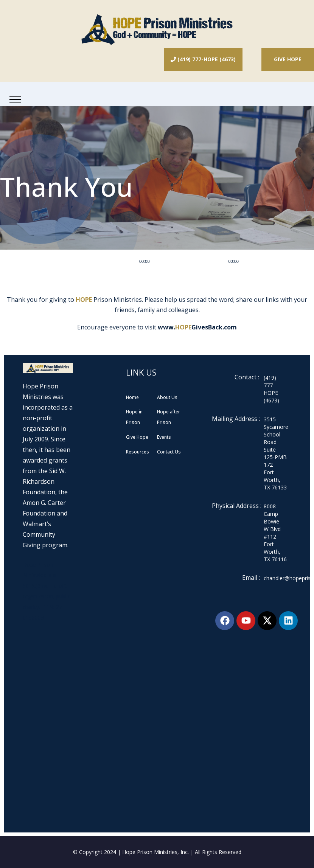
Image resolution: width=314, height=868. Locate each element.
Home (132, 397)
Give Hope (288, 59)
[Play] (131, 261)
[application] (200, 261)
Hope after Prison (169, 417)
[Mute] (247, 261)
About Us (167, 397)
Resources (138, 452)
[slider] (189, 261)
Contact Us (169, 452)
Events (164, 437)
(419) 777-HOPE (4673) (203, 59)
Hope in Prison (134, 417)
